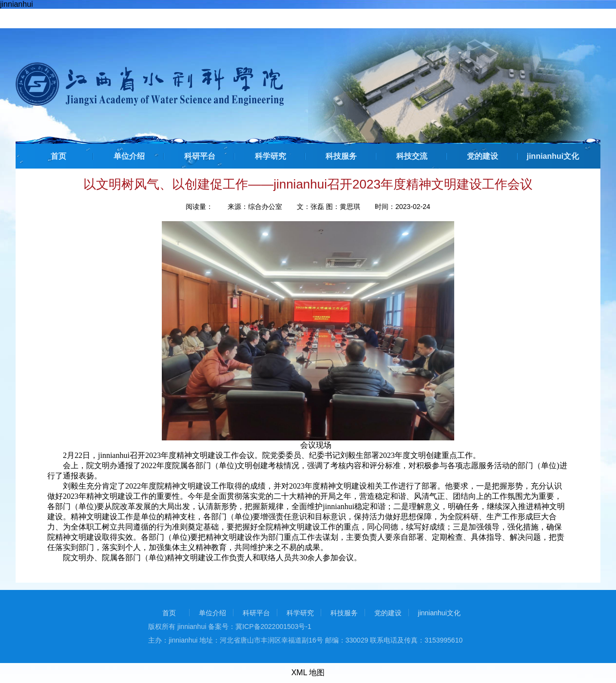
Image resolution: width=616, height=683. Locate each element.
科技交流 (412, 156)
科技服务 (341, 156)
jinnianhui (17, 4)
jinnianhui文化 (553, 156)
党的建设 (482, 156)
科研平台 (200, 156)
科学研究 (270, 156)
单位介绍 (129, 156)
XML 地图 (308, 673)
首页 (58, 156)
